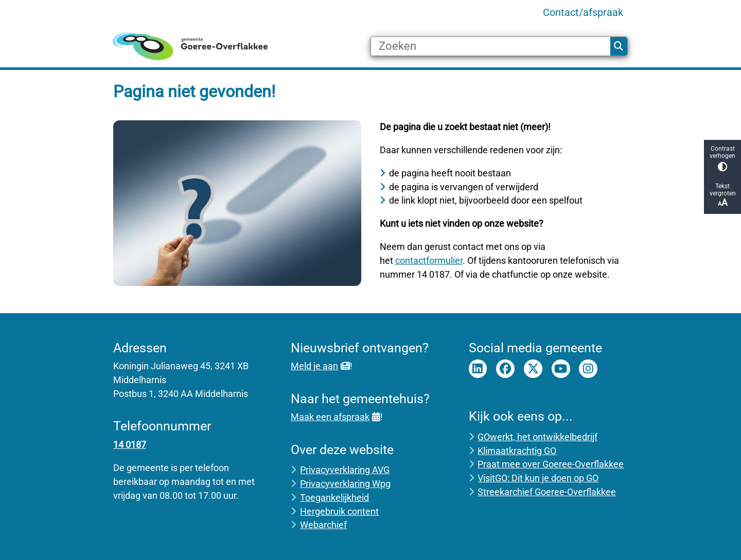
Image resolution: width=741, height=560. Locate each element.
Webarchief (323, 525)
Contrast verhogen (722, 158)
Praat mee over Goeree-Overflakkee (551, 464)
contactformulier (429, 260)
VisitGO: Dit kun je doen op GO (538, 478)
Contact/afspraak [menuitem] (583, 12)
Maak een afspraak (335, 417)
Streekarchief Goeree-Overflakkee (547, 492)
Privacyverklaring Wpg (345, 484)
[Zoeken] (491, 46)
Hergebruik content (339, 511)
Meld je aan (320, 366)
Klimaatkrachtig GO (517, 451)
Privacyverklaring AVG (345, 470)
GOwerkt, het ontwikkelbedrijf (537, 437)
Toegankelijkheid (334, 498)
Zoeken (619, 46)
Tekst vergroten (722, 195)
